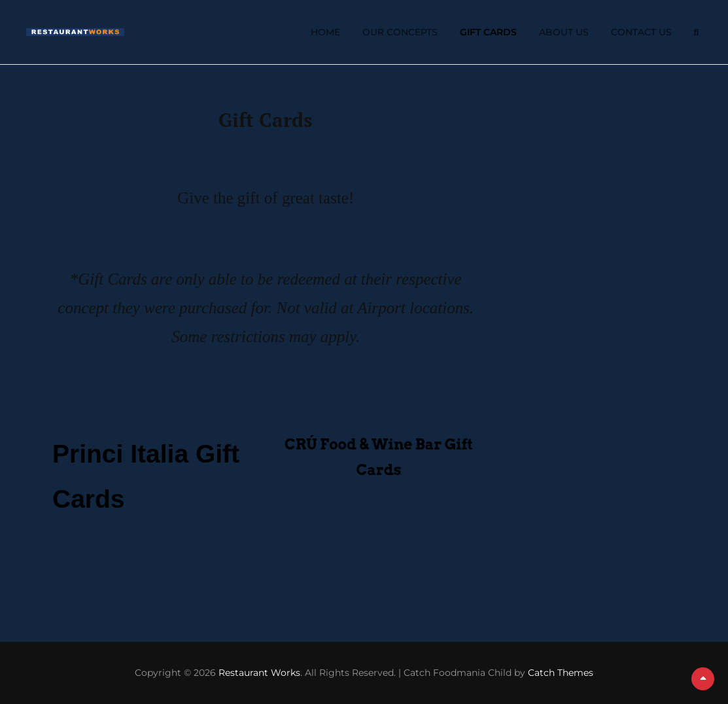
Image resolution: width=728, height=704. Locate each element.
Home (325, 32)
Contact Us (641, 32)
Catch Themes (561, 673)
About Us (564, 32)
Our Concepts (400, 32)
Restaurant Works (259, 673)
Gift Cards (488, 32)
